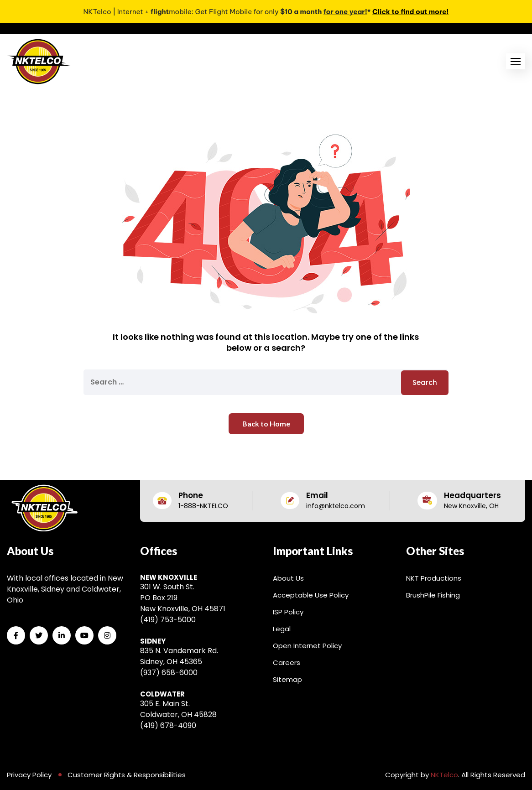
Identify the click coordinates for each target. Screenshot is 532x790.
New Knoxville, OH (471, 506)
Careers (287, 663)
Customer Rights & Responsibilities (127, 775)
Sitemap (287, 679)
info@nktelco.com (336, 506)
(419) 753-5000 (168, 620)
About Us (288, 578)
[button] (516, 61)
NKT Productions (434, 578)
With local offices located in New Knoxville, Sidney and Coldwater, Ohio (65, 589)
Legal (282, 629)
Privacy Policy (29, 775)
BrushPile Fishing (433, 595)
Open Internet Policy (307, 646)
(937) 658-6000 (169, 673)
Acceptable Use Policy (311, 595)
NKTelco (444, 775)
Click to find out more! (411, 12)
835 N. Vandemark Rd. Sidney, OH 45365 (179, 656)
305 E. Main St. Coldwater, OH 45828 (178, 709)
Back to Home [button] (266, 424)
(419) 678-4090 (168, 725)
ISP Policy (288, 612)
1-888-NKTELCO (203, 506)
